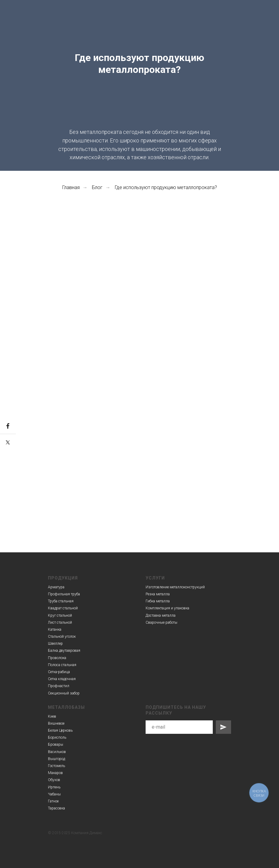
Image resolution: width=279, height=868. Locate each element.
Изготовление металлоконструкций (175, 587)
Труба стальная (61, 601)
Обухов (54, 780)
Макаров (55, 773)
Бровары (56, 744)
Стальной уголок (62, 637)
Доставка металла (161, 615)
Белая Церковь (60, 730)
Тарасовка (56, 808)
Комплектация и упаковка (167, 608)
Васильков (57, 752)
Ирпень (54, 787)
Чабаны (54, 794)
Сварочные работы (161, 622)
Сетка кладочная (62, 679)
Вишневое (56, 723)
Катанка (55, 629)
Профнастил (59, 686)
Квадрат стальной (63, 608)
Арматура (56, 587)
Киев (52, 716)
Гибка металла (158, 601)
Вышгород (56, 759)
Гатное (53, 801)
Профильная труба (64, 594)
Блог (97, 187)
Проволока (57, 658)
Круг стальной (60, 615)
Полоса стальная (62, 665)
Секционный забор (64, 693)
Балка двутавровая (64, 651)
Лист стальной (60, 622)
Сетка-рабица (59, 672)
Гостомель (56, 766)
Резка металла (158, 594)
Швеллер (55, 644)
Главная (71, 187)
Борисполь (57, 737)
